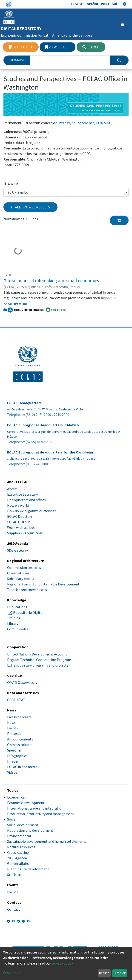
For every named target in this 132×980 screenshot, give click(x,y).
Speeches (14, 750)
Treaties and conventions (27, 590)
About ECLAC (17, 489)
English (77, 4)
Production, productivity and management (41, 814)
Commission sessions (24, 568)
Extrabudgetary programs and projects (38, 665)
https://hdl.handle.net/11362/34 (85, 123)
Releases (14, 734)
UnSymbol (18, 60)
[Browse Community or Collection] (66, 192)
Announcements (20, 739)
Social (12, 819)
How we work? (18, 505)
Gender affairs (18, 863)
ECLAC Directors (20, 516)
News (11, 723)
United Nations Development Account (37, 654)
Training (14, 618)
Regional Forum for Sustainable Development (43, 584)
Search (91, 47)
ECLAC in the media (22, 767)
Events (13, 728)
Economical (16, 797)
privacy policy (62, 963)
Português (110, 4)
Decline (104, 973)
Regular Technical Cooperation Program (39, 660)
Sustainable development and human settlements (47, 841)
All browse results (30, 207)
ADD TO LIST (56, 310)
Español (92, 4)
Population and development (30, 830)
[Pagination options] (119, 220)
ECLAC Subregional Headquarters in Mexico (43, 425)
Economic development (26, 803)
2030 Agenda (17, 858)
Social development (23, 825)
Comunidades (18, 629)
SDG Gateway (17, 550)
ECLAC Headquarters (24, 403)
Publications (17, 607)
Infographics (17, 756)
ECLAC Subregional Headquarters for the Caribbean (50, 452)
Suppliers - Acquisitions (25, 533)
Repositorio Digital (28, 612)
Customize (12, 973)
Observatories (18, 573)
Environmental (19, 836)
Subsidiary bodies (21, 579)
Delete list (21, 47)
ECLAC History (18, 522)
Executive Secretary (22, 494)
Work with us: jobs (21, 527)
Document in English (26, 310)
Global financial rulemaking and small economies (51, 280)
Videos (12, 772)
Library (13, 623)
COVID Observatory (22, 682)
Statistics (15, 875)
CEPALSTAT (16, 700)
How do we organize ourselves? (32, 511)
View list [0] (57, 47)
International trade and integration (35, 808)
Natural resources (21, 847)
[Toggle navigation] (116, 24)
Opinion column (20, 745)
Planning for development (28, 869)
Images (13, 761)
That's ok (120, 973)
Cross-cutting (18, 852)
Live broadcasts (19, 717)
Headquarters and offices (26, 500)
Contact (14, 909)
